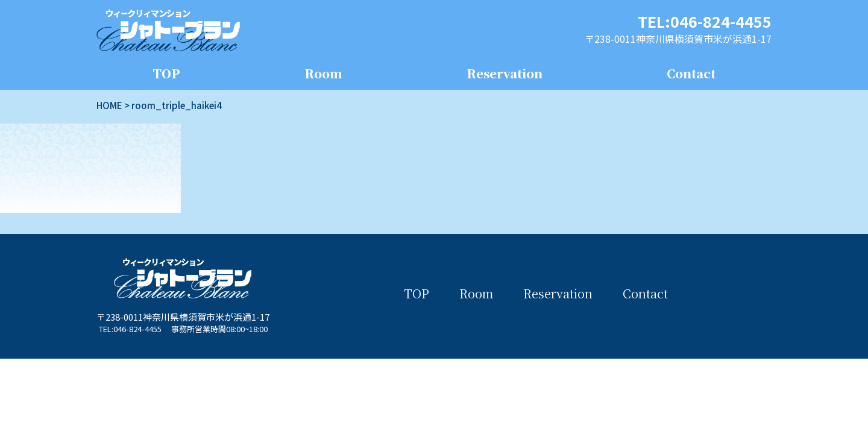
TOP (166, 73)
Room (323, 73)
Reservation (505, 73)
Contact (691, 73)
